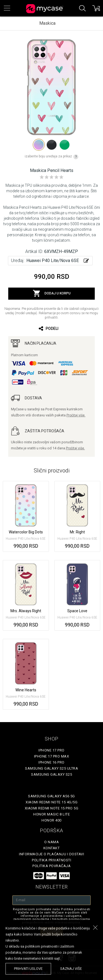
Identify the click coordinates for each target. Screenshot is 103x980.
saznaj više (71, 969)
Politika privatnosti (51, 860)
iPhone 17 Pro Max (52, 756)
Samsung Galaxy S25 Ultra (51, 768)
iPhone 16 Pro (51, 762)
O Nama (51, 842)
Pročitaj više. (76, 415)
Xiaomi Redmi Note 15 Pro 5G (52, 808)
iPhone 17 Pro (51, 750)
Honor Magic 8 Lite (51, 814)
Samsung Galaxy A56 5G (51, 796)
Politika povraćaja (51, 866)
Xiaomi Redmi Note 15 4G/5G (51, 802)
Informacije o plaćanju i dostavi (51, 854)
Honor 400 (51, 820)
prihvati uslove (28, 969)
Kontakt (52, 848)
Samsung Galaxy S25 (51, 774)
